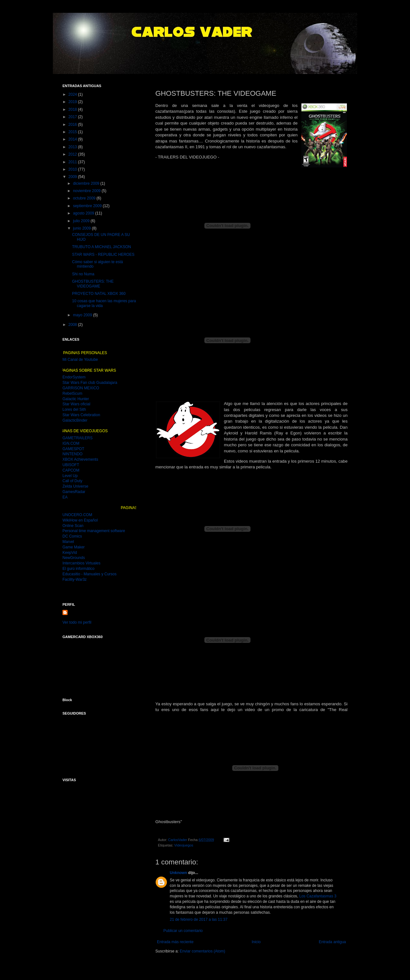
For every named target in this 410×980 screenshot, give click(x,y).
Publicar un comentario (183, 931)
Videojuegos (184, 845)
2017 (73, 117)
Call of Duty (72, 481)
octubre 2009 (85, 198)
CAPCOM (71, 470)
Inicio (256, 942)
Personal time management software (94, 531)
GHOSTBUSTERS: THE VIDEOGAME (93, 284)
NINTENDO (73, 454)
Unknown (178, 873)
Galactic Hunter (76, 399)
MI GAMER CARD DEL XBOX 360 (95, 665)
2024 (73, 94)
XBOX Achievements (80, 459)
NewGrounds (74, 558)
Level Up (70, 476)
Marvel (68, 542)
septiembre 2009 (88, 206)
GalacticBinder (75, 420)
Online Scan (73, 526)
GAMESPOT (73, 449)
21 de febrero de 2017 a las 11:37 (199, 919)
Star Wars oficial (76, 404)
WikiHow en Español (80, 520)
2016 (73, 125)
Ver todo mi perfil (77, 622)
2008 (73, 325)
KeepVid (70, 553)
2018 (73, 109)
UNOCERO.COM (77, 515)
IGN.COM (71, 443)
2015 (73, 132)
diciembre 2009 (87, 183)
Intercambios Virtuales (82, 563)
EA (65, 497)
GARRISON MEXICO (81, 388)
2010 (73, 169)
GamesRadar (74, 492)
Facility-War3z (75, 579)
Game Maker (74, 547)
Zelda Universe (75, 486)
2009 (73, 177)
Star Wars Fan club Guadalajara (90, 383)
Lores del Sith (74, 409)
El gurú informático (78, 569)
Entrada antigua (332, 942)
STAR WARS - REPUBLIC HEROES (103, 255)
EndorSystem (74, 377)
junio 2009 (82, 228)
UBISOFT (71, 465)
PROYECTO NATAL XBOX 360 (99, 294)
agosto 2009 (84, 213)
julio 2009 (82, 221)
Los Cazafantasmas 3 (318, 896)
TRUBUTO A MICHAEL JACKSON (102, 247)
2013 (73, 147)
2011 (73, 162)
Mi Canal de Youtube (80, 360)
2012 (73, 154)
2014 (73, 139)
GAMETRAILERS (78, 438)
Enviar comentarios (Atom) (202, 951)
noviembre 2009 (87, 191)
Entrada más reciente (175, 942)
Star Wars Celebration (81, 415)
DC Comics (72, 536)
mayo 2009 (83, 315)
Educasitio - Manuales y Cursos (90, 574)
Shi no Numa (83, 274)
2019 (73, 102)
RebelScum (72, 393)
